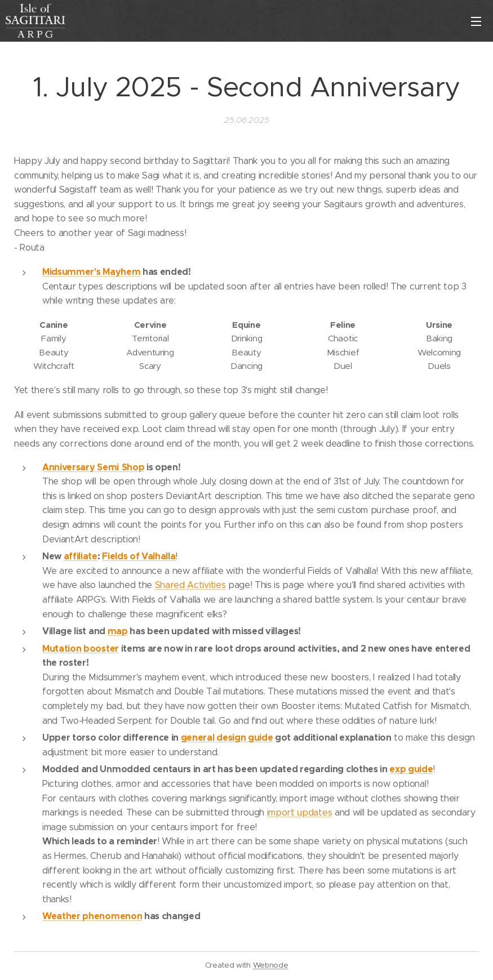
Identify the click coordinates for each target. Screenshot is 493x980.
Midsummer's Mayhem (91, 272)
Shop (133, 467)
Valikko (476, 21)
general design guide (227, 738)
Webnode (271, 965)
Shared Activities (190, 585)
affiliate (81, 556)
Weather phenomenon (92, 916)
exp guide (411, 769)
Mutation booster (81, 648)
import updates (300, 812)
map (118, 631)
